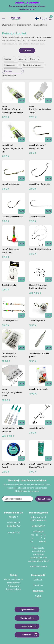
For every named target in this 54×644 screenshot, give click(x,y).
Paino (33, 59)
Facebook (38, 585)
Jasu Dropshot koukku (12, 217)
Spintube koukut (10, 285)
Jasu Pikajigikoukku (11, 184)
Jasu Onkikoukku (37, 217)
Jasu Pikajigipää (37, 321)
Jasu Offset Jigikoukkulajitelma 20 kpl (12, 148)
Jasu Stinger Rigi (37, 428)
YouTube (38, 579)
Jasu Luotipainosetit (39, 389)
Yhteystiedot (14, 586)
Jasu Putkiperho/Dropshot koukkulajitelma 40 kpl (12, 109)
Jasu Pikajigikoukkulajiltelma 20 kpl (40, 109)
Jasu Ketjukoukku (10, 321)
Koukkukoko (10, 65)
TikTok (38, 596)
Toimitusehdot (14, 583)
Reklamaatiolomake (13, 579)
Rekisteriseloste (14, 589)
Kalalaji (8, 59)
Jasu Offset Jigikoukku (40, 184)
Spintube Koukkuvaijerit (40, 249)
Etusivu (6, 25)
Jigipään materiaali (32, 65)
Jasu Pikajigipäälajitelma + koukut (12, 392)
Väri (21, 59)
